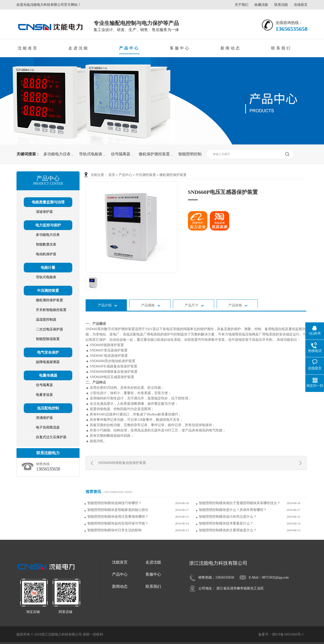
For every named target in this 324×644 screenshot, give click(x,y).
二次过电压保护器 (49, 329)
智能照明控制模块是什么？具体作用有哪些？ (233, 510)
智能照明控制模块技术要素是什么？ (226, 523)
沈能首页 (28, 48)
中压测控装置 (146, 175)
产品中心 (129, 48)
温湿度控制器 (46, 320)
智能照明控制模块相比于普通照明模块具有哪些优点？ (240, 503)
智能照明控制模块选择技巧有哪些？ (114, 503)
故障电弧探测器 (48, 362)
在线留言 (301, 5)
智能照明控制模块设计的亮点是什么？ (228, 517)
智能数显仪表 (46, 244)
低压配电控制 (48, 408)
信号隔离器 (121, 154)
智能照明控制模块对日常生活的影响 (114, 530)
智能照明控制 (190, 154)
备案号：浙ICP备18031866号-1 (281, 634)
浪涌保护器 (44, 418)
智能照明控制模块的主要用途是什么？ (228, 530)
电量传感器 (48, 375)
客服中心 (180, 48)
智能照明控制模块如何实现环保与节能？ (118, 523)
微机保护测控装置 (155, 154)
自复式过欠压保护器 (51, 437)
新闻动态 (231, 48)
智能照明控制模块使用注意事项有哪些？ (118, 517)
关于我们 (242, 5)
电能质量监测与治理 (48, 202)
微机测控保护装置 (173, 175)
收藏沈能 (261, 5)
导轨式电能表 (91, 154)
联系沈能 (281, 5)
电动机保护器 (46, 254)
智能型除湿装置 (48, 339)
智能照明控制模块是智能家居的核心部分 (118, 510)
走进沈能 (79, 48)
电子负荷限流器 (48, 427)
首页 (112, 175)
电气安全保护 (48, 352)
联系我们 (281, 48)
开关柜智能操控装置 (51, 310)
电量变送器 (44, 395)
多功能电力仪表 (57, 154)
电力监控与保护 (48, 225)
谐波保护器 (44, 212)
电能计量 (48, 268)
